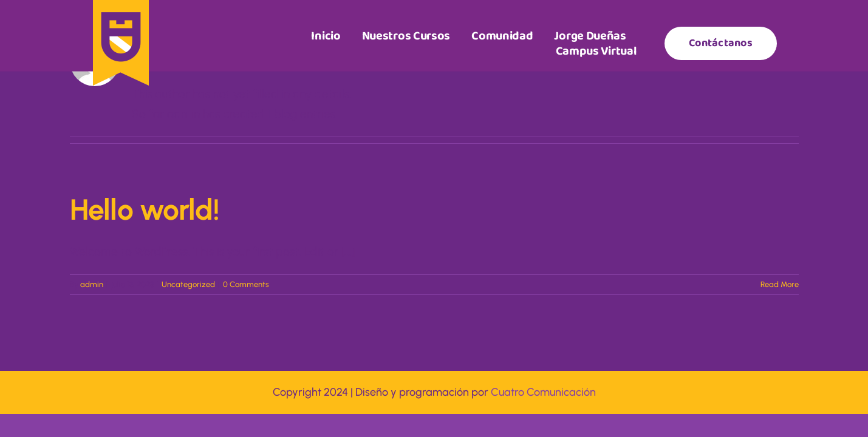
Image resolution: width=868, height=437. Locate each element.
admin (92, 284)
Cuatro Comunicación (543, 392)
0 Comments (246, 284)
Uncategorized (188, 284)
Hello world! (145, 209)
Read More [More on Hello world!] (780, 284)
